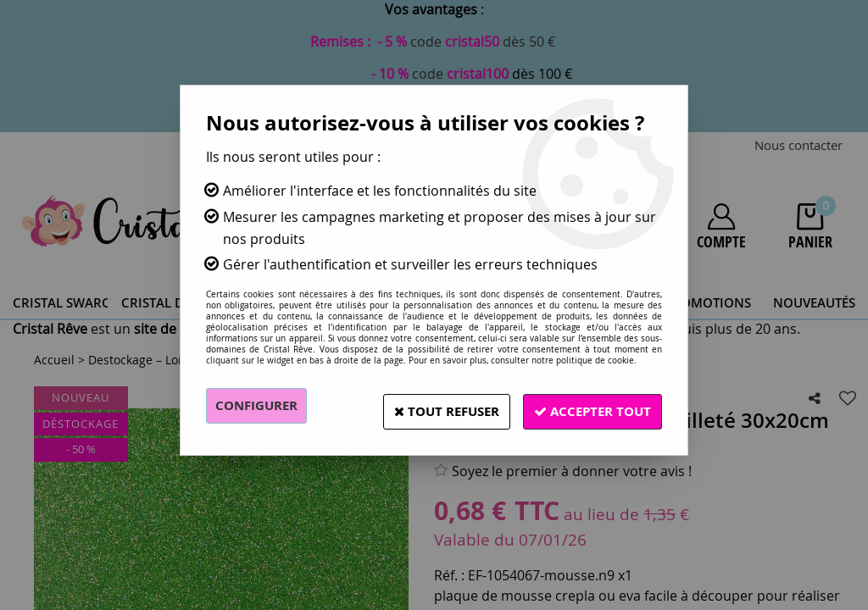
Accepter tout (587, 406)
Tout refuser (428, 406)
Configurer (260, 406)
